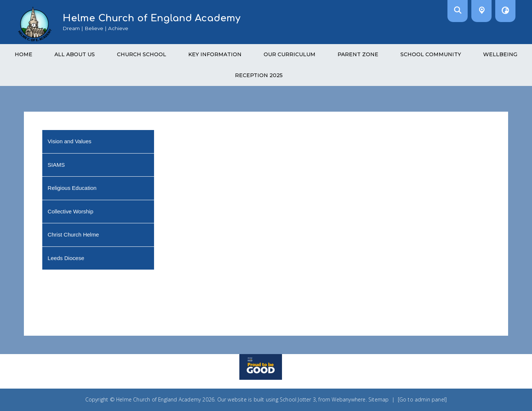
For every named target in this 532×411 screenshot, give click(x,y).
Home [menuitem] (24, 54)
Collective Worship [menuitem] (71, 211)
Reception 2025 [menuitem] (259, 75)
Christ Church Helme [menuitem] (74, 235)
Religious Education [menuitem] (72, 188)
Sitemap (379, 399)
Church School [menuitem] (142, 54)
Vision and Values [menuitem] (70, 141)
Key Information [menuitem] (215, 54)
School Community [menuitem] (431, 54)
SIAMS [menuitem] (56, 165)
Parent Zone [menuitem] (358, 54)
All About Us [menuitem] (75, 54)
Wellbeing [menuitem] (500, 54)
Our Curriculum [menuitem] (290, 54)
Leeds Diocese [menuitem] (66, 258)
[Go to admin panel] (422, 399)
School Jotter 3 (298, 399)
